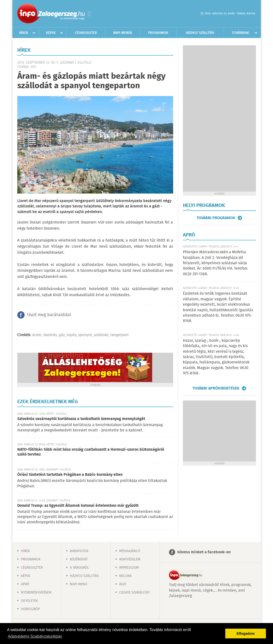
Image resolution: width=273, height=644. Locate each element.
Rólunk (125, 576)
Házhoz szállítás (200, 33)
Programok (158, 33)
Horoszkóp (30, 609)
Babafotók (79, 551)
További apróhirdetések (216, 388)
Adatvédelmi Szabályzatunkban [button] (35, 636)
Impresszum (129, 568)
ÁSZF (123, 584)
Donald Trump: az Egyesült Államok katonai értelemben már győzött (78, 506)
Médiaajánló (130, 551)
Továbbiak (240, 33)
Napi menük (123, 33)
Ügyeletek (29, 601)
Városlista (89, 14)
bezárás (50, 335)
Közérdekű (79, 559)
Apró (25, 584)
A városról (79, 568)
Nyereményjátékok (36, 593)
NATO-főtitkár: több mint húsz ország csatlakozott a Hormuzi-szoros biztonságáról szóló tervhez (91, 452)
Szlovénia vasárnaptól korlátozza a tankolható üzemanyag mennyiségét (81, 419)
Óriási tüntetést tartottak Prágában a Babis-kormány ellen (70, 475)
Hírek (24, 33)
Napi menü (79, 584)
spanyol (85, 335)
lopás (71, 335)
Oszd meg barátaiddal (49, 315)
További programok (216, 218)
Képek (51, 33)
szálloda (101, 335)
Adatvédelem (130, 559)
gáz (62, 335)
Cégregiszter (86, 33)
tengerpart (120, 335)
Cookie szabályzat (134, 593)
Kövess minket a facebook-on (204, 552)
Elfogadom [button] (246, 634)
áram (37, 335)
